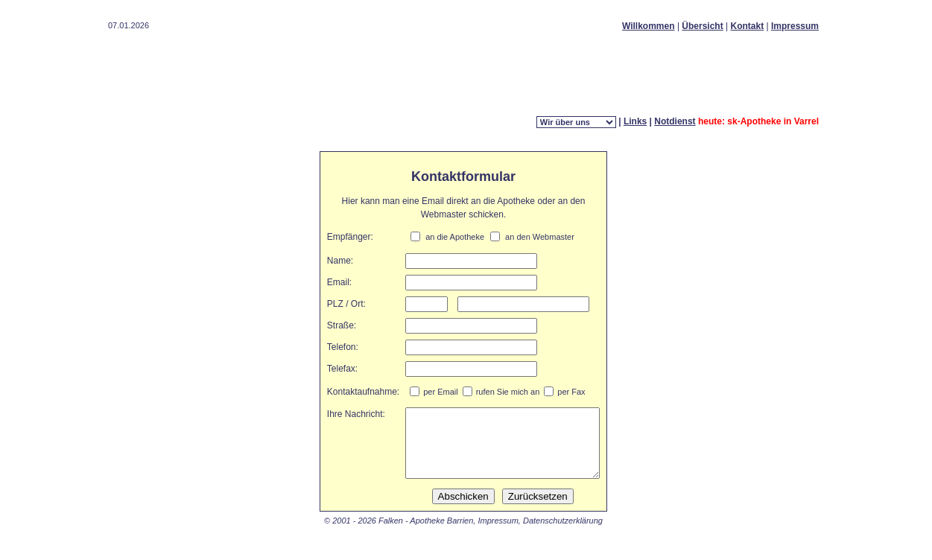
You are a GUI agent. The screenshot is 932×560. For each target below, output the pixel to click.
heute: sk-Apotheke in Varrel (758, 121)
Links (635, 121)
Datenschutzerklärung (563, 534)
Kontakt (748, 26)
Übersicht (702, 26)
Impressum (795, 26)
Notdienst (675, 121)
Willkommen (649, 26)
